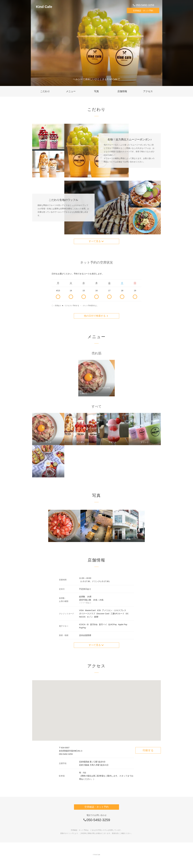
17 (109, 297)
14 (71, 297)
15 (84, 297)
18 (122, 297)
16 (96, 297)
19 (135, 297)
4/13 (58, 297)
